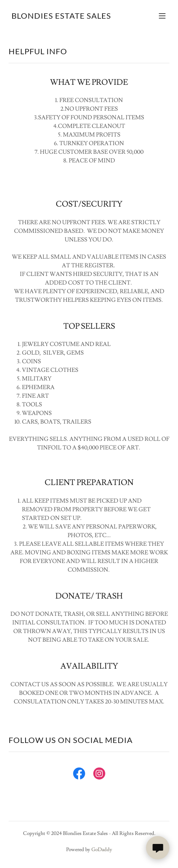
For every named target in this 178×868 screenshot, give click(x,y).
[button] (162, 16)
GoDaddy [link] (102, 850)
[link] (61, 17)
